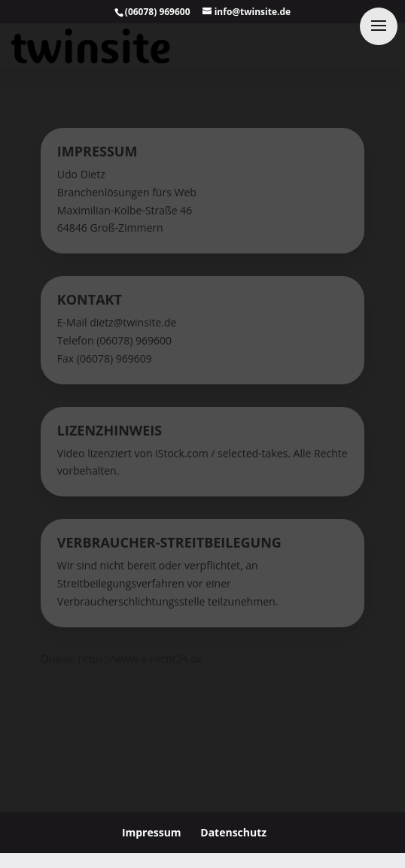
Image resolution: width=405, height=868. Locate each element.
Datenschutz (233, 832)
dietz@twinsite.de (133, 322)
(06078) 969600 (158, 12)
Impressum (152, 832)
